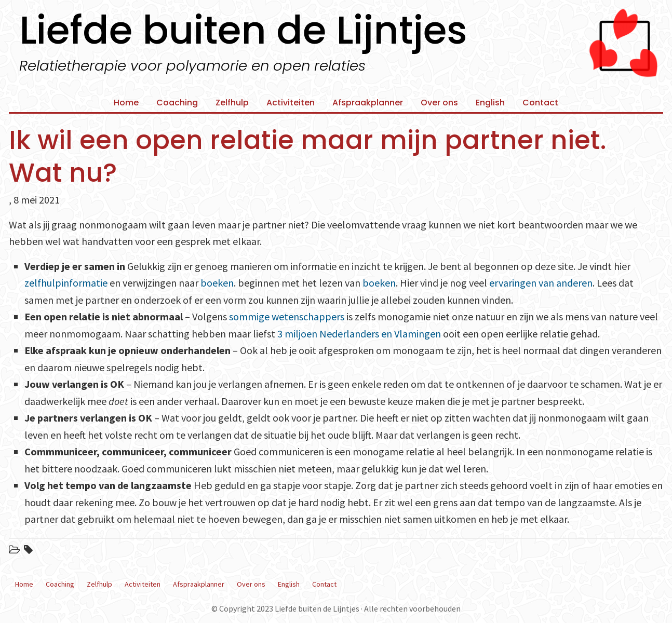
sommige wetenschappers (287, 316)
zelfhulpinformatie (66, 283)
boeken (217, 283)
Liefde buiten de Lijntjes (243, 30)
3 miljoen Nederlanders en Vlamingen (359, 334)
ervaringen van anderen (541, 283)
